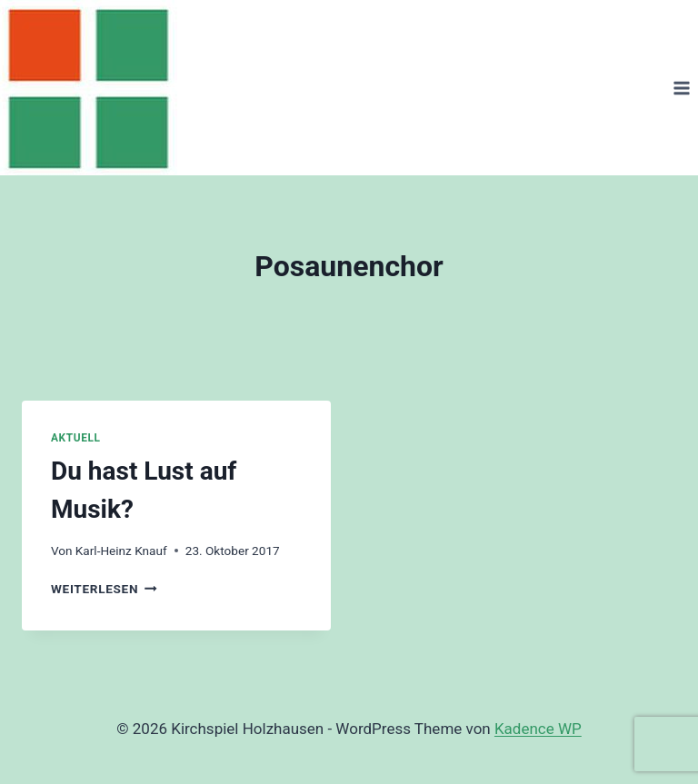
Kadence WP (538, 729)
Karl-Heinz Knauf (121, 551)
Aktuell (75, 438)
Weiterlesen (104, 589)
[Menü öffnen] (681, 88)
